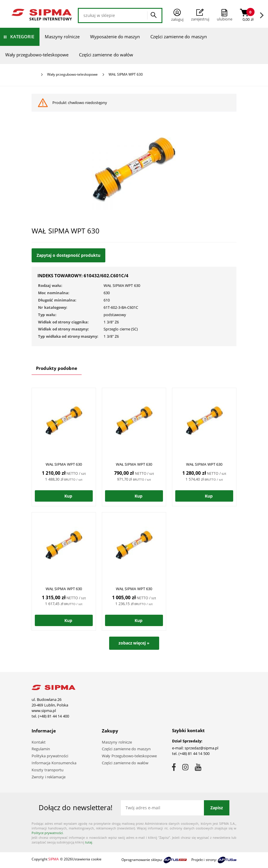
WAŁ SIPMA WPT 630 (64, 464)
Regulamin (41, 749)
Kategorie (22, 37)
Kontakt (39, 742)
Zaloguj (177, 15)
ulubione (225, 19)
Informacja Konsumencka (54, 763)
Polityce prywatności (47, 833)
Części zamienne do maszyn (179, 37)
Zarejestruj (200, 15)
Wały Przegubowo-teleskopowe (129, 756)
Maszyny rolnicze (62, 37)
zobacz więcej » (134, 643)
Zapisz (217, 808)
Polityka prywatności (50, 756)
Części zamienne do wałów (106, 55)
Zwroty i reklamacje (49, 777)
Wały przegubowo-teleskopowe (37, 55)
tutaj (89, 842)
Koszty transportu (48, 770)
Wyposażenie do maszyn (115, 37)
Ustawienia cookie (87, 859)
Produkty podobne (57, 368)
